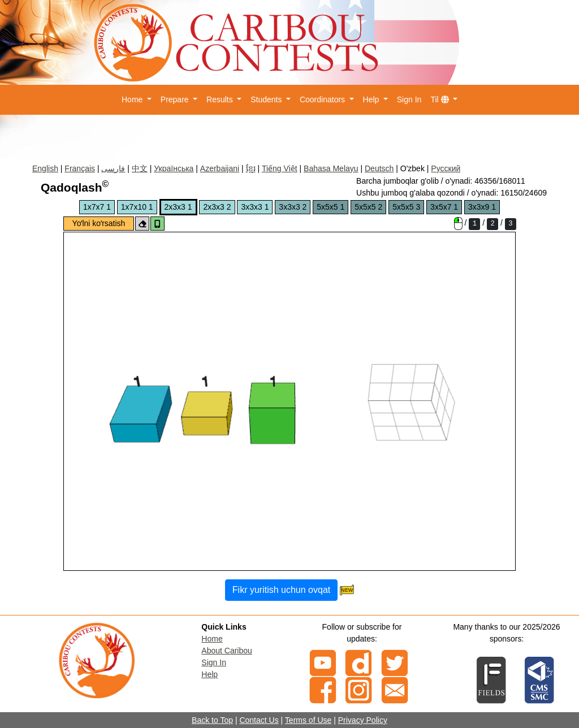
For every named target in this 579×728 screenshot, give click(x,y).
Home (212, 639)
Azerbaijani (220, 168)
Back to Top (212, 720)
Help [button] (372, 99)
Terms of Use (308, 720)
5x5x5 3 (406, 207)
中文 (140, 168)
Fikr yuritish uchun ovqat (281, 590)
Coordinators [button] (323, 99)
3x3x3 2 (293, 207)
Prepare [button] (176, 99)
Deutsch (379, 168)
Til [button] (440, 99)
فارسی (113, 168)
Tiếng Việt (280, 168)
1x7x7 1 (97, 207)
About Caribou (227, 651)
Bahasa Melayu (331, 168)
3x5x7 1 (444, 207)
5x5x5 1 (330, 207)
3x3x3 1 (255, 207)
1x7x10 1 (137, 207)
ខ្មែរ (251, 168)
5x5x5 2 (368, 207)
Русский (446, 168)
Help (209, 674)
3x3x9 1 (482, 207)
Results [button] (221, 99)
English (45, 168)
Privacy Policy (363, 720)
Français (80, 168)
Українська (174, 168)
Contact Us (259, 720)
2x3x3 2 (217, 207)
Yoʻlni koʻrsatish (99, 223)
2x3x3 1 (178, 207)
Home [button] (133, 99)
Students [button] (267, 99)
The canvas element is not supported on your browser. (289, 401)
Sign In (409, 99)
